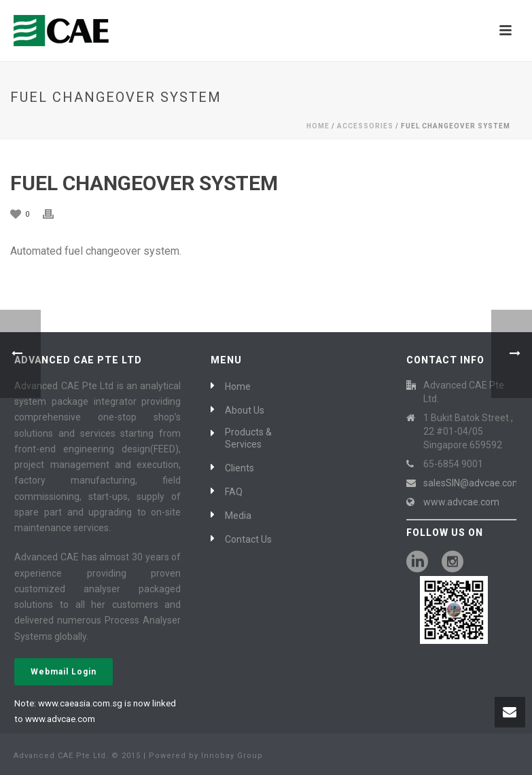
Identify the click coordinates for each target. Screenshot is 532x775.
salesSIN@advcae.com (472, 483)
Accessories (365, 126)
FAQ (234, 492)
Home (318, 126)
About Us (245, 410)
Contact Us (248, 539)
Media (238, 516)
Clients (240, 468)
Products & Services (248, 438)
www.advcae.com (461, 502)
